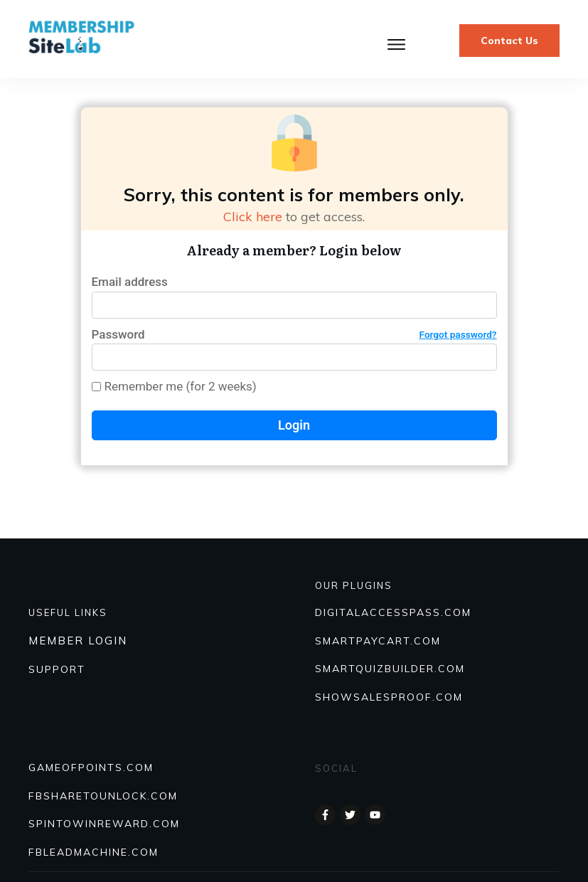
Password (294, 335)
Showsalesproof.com (389, 697)
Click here (253, 217)
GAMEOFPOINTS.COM (91, 767)
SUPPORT (57, 669)
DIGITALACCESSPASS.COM (393, 612)
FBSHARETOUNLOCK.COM (103, 796)
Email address (130, 282)
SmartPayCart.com (378, 641)
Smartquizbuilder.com (390, 669)
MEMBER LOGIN (78, 641)
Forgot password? (458, 334)
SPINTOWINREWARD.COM (104, 824)
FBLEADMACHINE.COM (93, 852)
